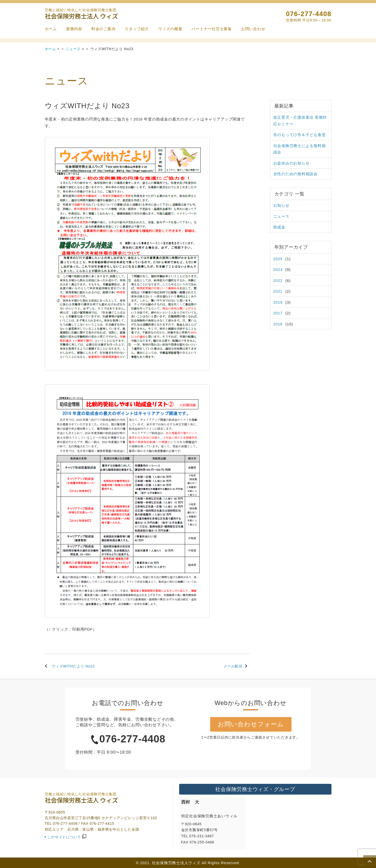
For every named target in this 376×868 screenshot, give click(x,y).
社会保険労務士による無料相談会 (300, 149)
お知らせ (281, 205)
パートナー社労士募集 (212, 29)
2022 (278, 281)
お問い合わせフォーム (250, 724)
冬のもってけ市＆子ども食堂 (300, 135)
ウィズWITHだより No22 (73, 666)
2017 (278, 313)
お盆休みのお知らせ (292, 163)
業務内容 (74, 29)
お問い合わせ (253, 29)
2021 (278, 291)
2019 (278, 302)
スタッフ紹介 (137, 29)
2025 (278, 259)
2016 (278, 324)
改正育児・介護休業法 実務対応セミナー (300, 121)
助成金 (279, 227)
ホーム (51, 29)
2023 (278, 270)
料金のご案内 (104, 29)
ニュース (281, 216)
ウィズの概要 (170, 29)
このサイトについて (64, 837)
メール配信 (233, 666)
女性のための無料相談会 (296, 174)
